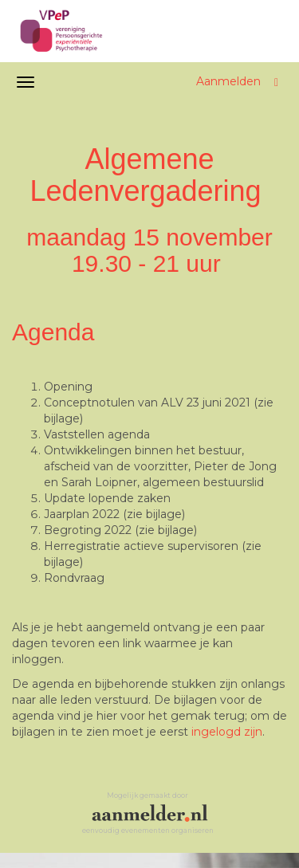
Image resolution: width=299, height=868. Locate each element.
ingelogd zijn (227, 732)
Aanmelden (228, 81)
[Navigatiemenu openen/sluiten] (26, 82)
